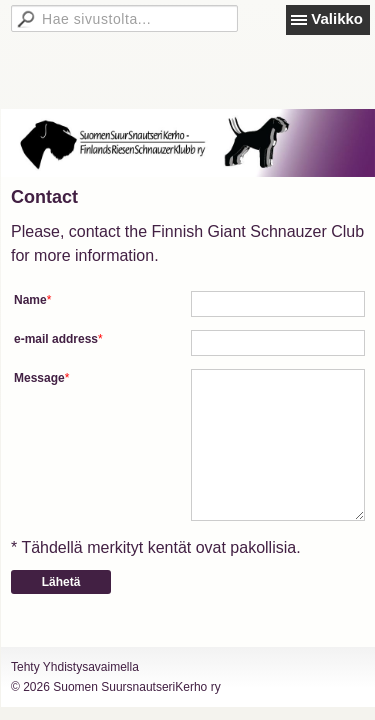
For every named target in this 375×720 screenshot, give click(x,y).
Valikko (337, 18)
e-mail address (56, 339)
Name (30, 300)
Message (39, 378)
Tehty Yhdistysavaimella (75, 667)
